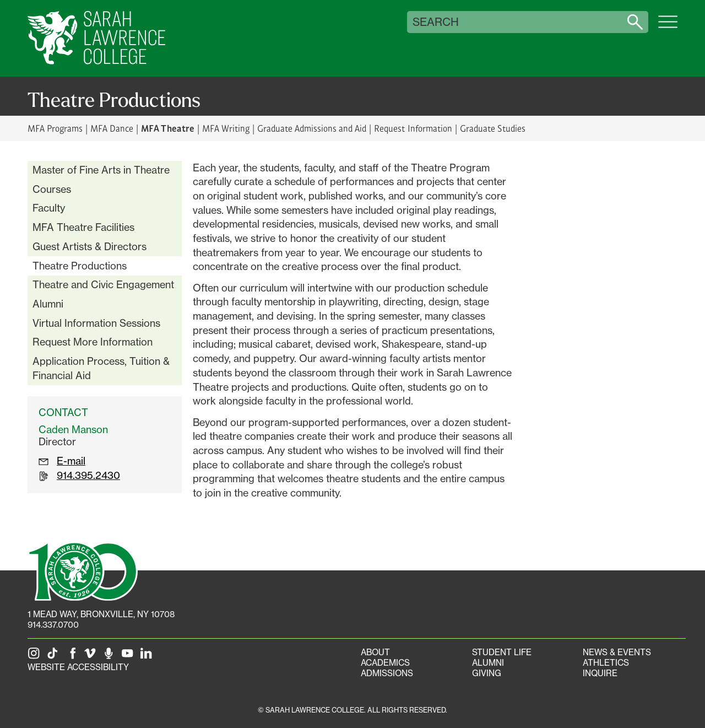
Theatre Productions (80, 266)
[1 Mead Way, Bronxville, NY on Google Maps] (101, 614)
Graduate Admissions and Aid (312, 128)
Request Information (413, 128)
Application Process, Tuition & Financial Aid (101, 368)
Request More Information (93, 342)
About (375, 652)
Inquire (600, 673)
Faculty (49, 208)
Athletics (606, 663)
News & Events (617, 652)
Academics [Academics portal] (385, 663)
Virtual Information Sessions (96, 323)
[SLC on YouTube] (129, 657)
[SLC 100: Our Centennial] (83, 570)
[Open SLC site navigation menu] (668, 28)
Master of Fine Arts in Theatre (101, 170)
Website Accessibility (78, 667)
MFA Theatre (167, 128)
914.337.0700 (53, 625)
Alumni (48, 304)
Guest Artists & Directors (90, 246)
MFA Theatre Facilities (83, 227)
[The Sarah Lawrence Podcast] (111, 657)
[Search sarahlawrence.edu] (635, 22)
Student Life (502, 652)
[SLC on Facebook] (73, 657)
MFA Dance (112, 128)
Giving (487, 673)
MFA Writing (226, 128)
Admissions (387, 673)
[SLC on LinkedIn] (148, 657)
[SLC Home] (96, 38)
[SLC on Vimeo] (92, 657)
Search (436, 22)
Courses (52, 189)
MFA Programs (55, 128)
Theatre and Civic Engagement (103, 284)
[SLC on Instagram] (36, 657)
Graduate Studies (493, 128)
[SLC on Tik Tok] (55, 657)
